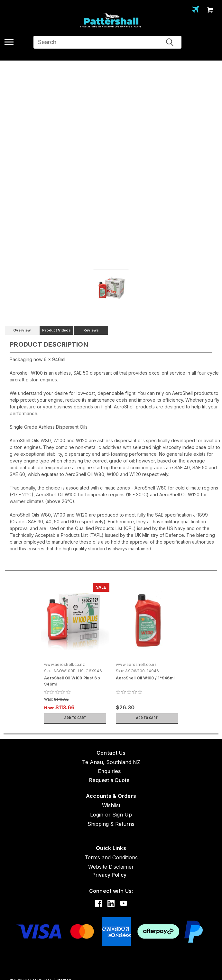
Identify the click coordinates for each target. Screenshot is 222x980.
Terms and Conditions (111, 857)
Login (97, 815)
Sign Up (122, 815)
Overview (22, 330)
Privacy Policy (109, 875)
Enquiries (109, 771)
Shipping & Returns (111, 824)
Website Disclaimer (111, 867)
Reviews (91, 330)
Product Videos (56, 330)
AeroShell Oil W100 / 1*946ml (145, 678)
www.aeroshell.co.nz (65, 664)
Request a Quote (109, 780)
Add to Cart (75, 718)
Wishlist (111, 805)
